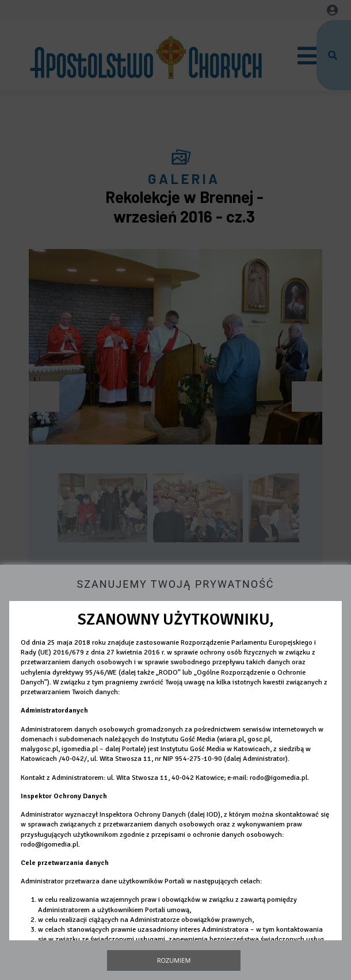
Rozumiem (174, 960)
